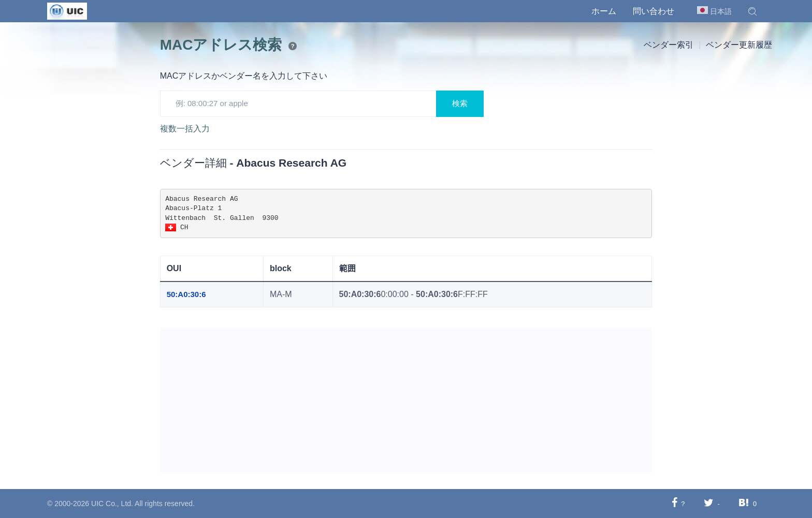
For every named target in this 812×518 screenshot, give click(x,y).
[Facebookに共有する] (675, 503)
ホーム (604, 11)
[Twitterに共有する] (709, 503)
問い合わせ (654, 11)
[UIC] (67, 10)
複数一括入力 (185, 129)
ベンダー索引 (669, 45)
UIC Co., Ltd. (112, 504)
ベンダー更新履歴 (739, 45)
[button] (752, 11)
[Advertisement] (406, 400)
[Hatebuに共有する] (744, 503)
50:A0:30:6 (186, 294)
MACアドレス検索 (221, 45)
